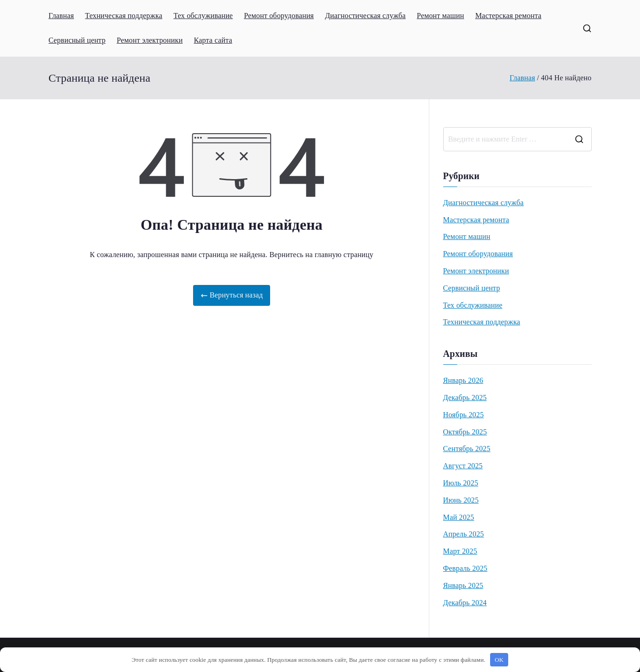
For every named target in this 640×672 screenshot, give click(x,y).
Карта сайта (213, 40)
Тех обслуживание (203, 16)
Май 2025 (459, 517)
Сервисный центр (77, 40)
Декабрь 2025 (465, 397)
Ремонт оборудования (279, 16)
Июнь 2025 (461, 500)
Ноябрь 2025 (464, 415)
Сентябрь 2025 (467, 449)
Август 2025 (463, 466)
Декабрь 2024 (465, 603)
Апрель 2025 (464, 534)
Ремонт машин (440, 16)
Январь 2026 (463, 380)
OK (499, 660)
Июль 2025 (461, 483)
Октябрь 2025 (465, 432)
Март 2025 (460, 551)
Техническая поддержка (123, 16)
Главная (61, 16)
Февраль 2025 (465, 568)
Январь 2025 (463, 585)
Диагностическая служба (365, 16)
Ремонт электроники (149, 40)
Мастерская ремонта (508, 16)
